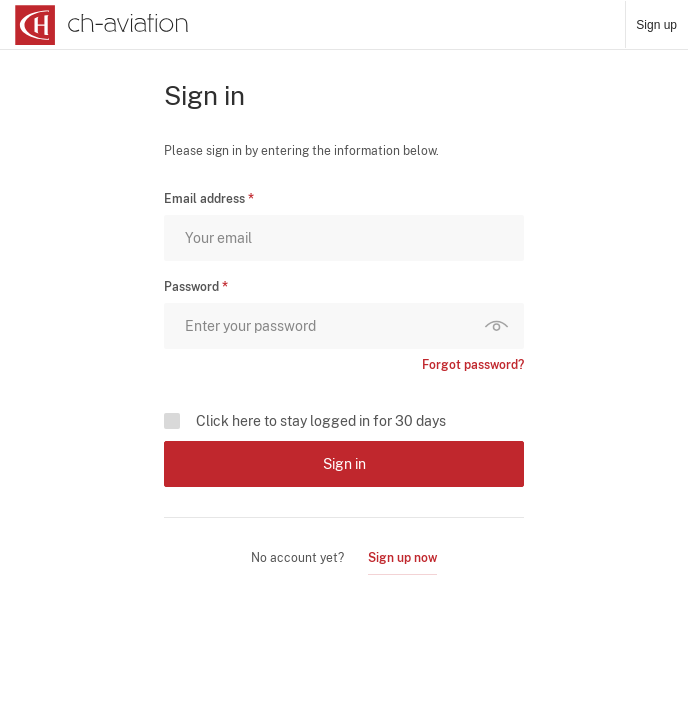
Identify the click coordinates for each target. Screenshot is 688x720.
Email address (204, 199)
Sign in (344, 464)
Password (191, 287)
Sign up (656, 25)
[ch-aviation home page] (99, 25)
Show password (501, 326)
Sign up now (402, 558)
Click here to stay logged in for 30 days (321, 421)
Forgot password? (473, 365)
